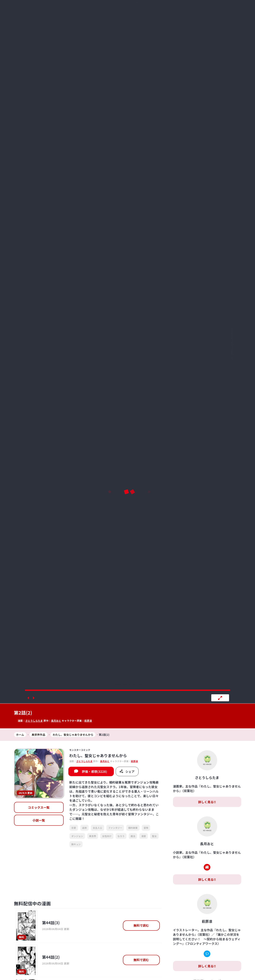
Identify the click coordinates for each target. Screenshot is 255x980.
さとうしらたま (34, 721)
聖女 (154, 836)
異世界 (93, 836)
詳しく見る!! (207, 802)
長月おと (56, 721)
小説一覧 (39, 820)
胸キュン (76, 844)
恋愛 (74, 828)
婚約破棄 (133, 828)
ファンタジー (115, 828)
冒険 (146, 828)
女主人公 (97, 828)
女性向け (107, 836)
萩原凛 (88, 721)
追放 (85, 828)
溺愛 (144, 836)
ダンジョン (77, 836)
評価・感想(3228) (94, 771)
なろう (121, 836)
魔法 (133, 836)
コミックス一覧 (39, 807)
